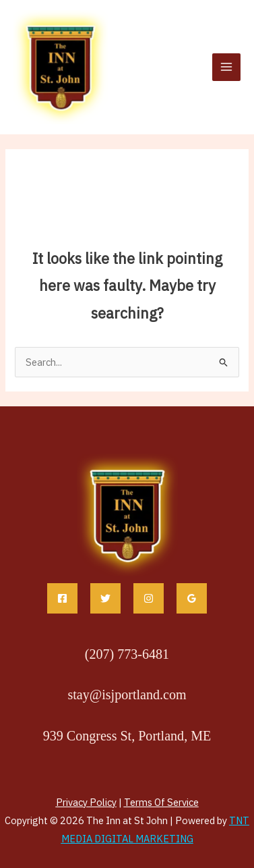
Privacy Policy (86, 802)
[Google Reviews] (192, 598)
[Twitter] (105, 598)
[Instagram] (149, 598)
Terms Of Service (161, 802)
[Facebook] (62, 598)
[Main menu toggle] (226, 67)
